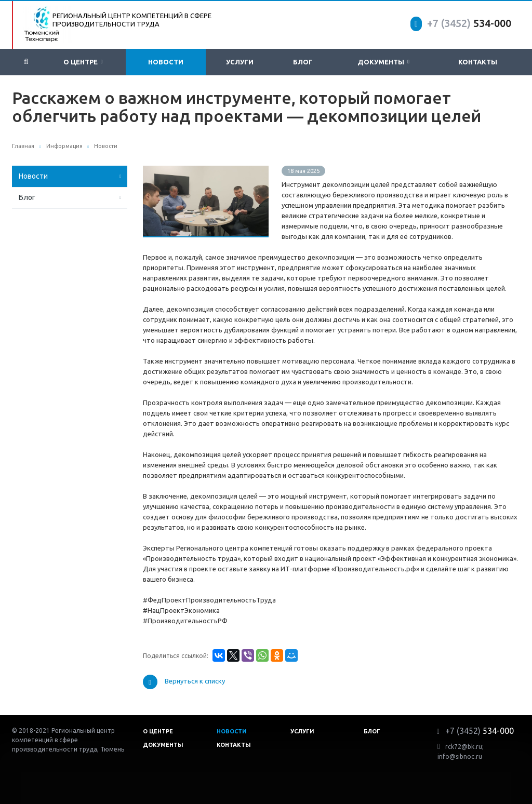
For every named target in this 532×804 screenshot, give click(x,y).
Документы (383, 62)
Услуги (240, 62)
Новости (166, 62)
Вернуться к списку (184, 682)
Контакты (478, 62)
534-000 (469, 23)
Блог (303, 62)
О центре (83, 62)
